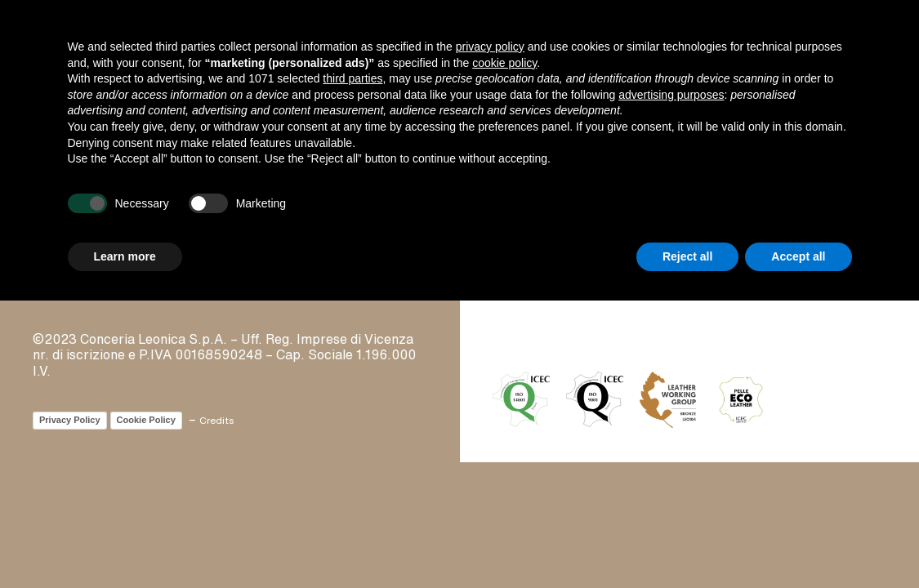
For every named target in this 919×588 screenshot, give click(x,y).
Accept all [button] (798, 256)
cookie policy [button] (504, 63)
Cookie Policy (146, 420)
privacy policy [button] (490, 47)
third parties (352, 78)
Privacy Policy (70, 420)
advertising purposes (671, 95)
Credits (216, 420)
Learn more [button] (125, 256)
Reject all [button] (687, 256)
